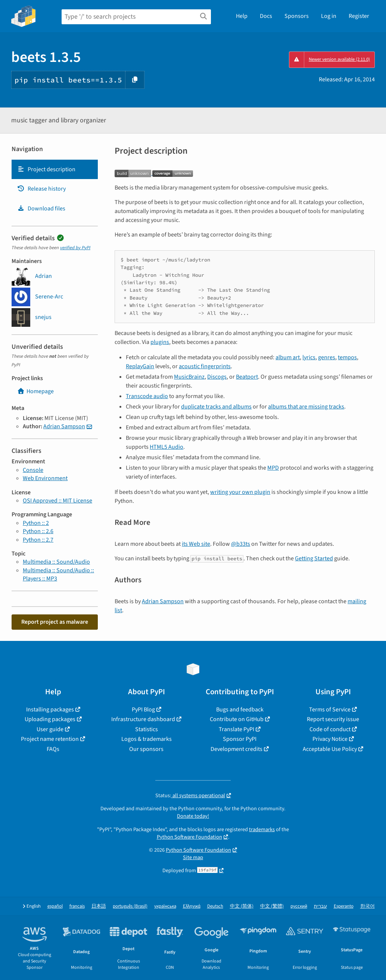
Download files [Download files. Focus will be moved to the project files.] (41, 209)
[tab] (55, 169)
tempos (347, 357)
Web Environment (45, 478)
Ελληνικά (192, 906)
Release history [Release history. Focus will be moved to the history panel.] (41, 189)
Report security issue (333, 719)
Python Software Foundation (189, 837)
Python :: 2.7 (38, 540)
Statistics (147, 729)
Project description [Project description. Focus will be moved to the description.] (46, 169)
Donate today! (193, 816)
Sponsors (297, 16)
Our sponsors (146, 749)
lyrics (309, 357)
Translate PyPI (236, 729)
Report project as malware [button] (55, 622)
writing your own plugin (240, 492)
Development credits (236, 749)
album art (288, 357)
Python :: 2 (36, 523)
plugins (160, 342)
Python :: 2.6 (38, 531)
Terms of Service (330, 710)
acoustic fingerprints (205, 366)
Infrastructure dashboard (143, 719)
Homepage (35, 391)
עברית (320, 906)
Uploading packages (50, 719)
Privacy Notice (330, 739)
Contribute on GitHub (237, 719)
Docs (266, 16)
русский (299, 906)
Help (242, 16)
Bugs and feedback (240, 710)
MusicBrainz (189, 377)
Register (359, 16)
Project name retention (50, 739)
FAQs (53, 749)
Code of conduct (330, 729)
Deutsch (215, 906)
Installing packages (50, 710)
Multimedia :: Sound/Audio (56, 562)
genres (327, 357)
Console (33, 470)
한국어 (368, 906)
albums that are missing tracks (306, 407)
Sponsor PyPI (240, 739)
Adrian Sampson (64, 426)
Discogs (217, 377)
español (55, 906)
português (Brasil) (130, 906)
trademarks (262, 829)
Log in (329, 16)
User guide (50, 729)
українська (165, 906)
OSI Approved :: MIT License (57, 501)
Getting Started (314, 558)
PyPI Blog (143, 710)
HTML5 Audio (166, 447)
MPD (273, 468)
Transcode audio (147, 396)
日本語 (99, 906)
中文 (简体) (242, 906)
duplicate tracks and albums (216, 407)
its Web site (196, 544)
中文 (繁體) (272, 906)
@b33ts (241, 544)
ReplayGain (140, 366)
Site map (193, 857)
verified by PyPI (75, 248)
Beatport (247, 377)
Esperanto (344, 906)
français (77, 906)
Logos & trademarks (147, 739)
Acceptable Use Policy (330, 749)
